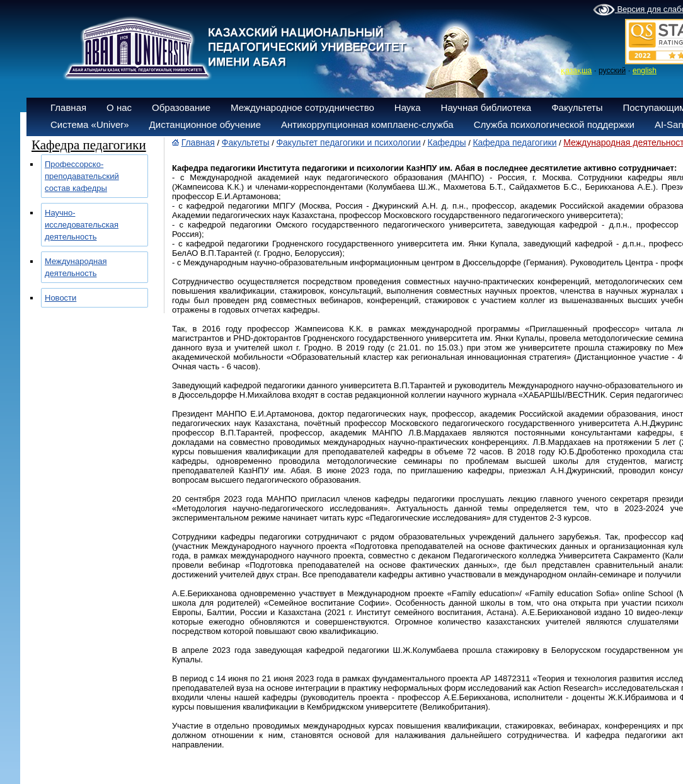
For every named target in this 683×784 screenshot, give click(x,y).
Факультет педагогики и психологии (348, 142)
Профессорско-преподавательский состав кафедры (82, 176)
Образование (181, 107)
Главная (68, 107)
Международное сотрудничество (302, 107)
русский (612, 71)
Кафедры (447, 142)
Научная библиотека (486, 107)
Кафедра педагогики (514, 142)
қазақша (576, 71)
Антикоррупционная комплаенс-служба (367, 124)
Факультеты (577, 107)
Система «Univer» (90, 124)
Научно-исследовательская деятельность (82, 225)
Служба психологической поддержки (554, 124)
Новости (60, 298)
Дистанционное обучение (205, 124)
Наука (408, 107)
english (645, 71)
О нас (119, 107)
